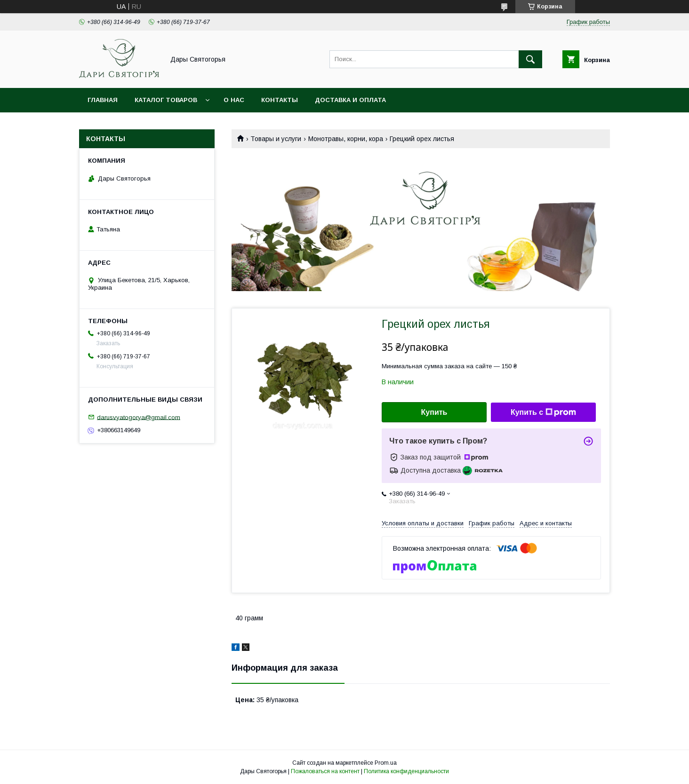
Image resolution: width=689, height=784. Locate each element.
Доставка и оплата (350, 100)
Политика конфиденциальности (406, 771)
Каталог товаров (166, 100)
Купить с (543, 412)
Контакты (280, 100)
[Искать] (530, 59)
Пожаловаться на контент (325, 771)
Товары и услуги (276, 139)
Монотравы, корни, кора (346, 139)
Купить (434, 412)
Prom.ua (386, 763)
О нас (234, 100)
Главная (103, 100)
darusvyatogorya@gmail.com (139, 417)
